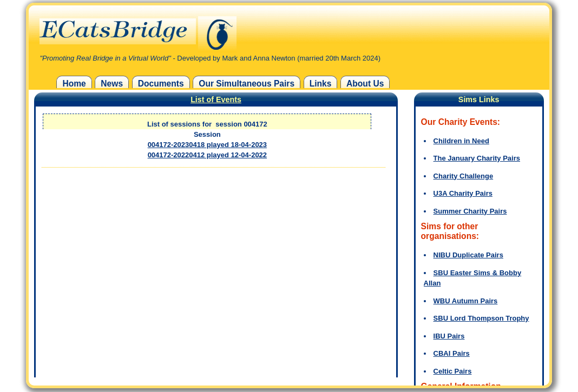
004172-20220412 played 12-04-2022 (207, 155)
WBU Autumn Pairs (466, 301)
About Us (365, 84)
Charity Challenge (464, 176)
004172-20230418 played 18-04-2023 (207, 145)
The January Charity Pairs (477, 158)
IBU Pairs (449, 336)
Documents (161, 84)
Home (74, 84)
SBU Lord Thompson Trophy (481, 318)
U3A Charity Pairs (463, 193)
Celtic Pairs (453, 371)
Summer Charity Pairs (470, 211)
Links (321, 84)
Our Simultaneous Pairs (247, 84)
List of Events (216, 99)
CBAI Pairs (452, 353)
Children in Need (461, 141)
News (112, 84)
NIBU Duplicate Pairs (468, 255)
